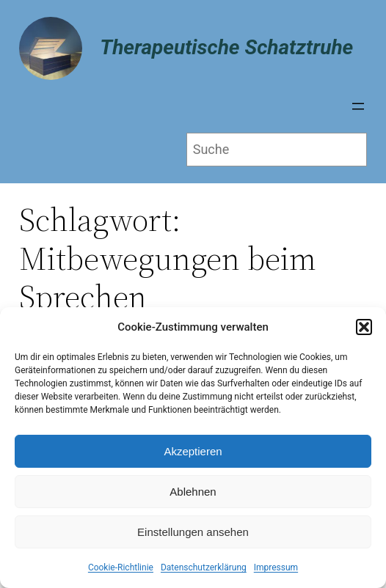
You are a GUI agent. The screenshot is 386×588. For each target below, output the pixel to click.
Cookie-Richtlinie (121, 567)
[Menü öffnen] (358, 106)
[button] (364, 327)
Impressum (276, 567)
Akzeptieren (193, 451)
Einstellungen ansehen (193, 532)
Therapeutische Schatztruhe (226, 47)
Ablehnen (193, 492)
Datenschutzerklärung (204, 567)
